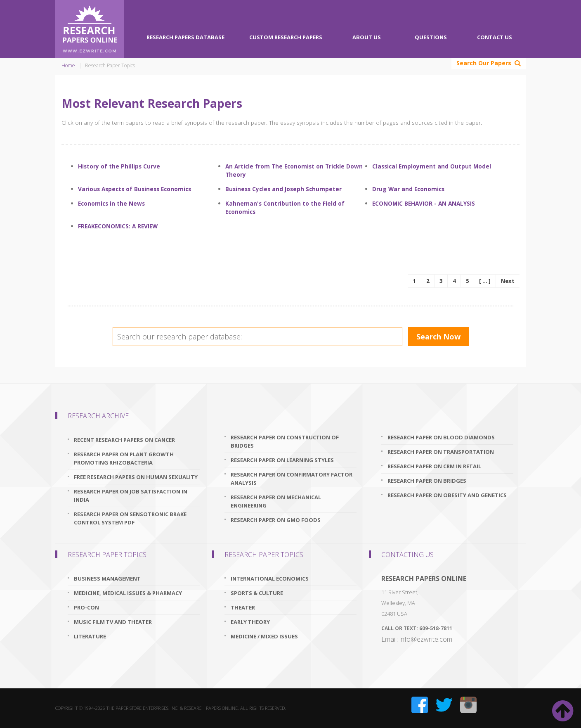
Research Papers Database (185, 37)
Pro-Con (86, 607)
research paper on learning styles (282, 460)
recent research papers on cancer (124, 440)
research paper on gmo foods (276, 520)
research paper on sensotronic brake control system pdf (130, 518)
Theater (243, 607)
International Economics (270, 579)
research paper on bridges (427, 481)
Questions (431, 37)
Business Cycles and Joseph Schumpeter (283, 189)
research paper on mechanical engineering (276, 501)
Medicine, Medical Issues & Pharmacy (128, 593)
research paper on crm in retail (434, 466)
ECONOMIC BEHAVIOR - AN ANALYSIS (424, 203)
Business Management (107, 579)
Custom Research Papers (286, 37)
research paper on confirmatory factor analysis (292, 479)
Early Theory (250, 622)
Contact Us (495, 37)
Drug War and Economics (408, 189)
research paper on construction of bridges (285, 441)
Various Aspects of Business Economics (135, 189)
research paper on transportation (441, 452)
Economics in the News (111, 203)
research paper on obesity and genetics (447, 495)
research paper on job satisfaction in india (131, 496)
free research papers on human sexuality (136, 477)
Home (68, 65)
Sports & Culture (257, 593)
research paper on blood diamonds (441, 437)
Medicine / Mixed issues (264, 636)
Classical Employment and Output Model (432, 166)
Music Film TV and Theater (113, 622)
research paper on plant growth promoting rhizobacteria (124, 458)
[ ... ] (485, 281)
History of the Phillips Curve (119, 166)
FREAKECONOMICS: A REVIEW (118, 226)
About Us (367, 37)
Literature (90, 636)
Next (508, 281)
